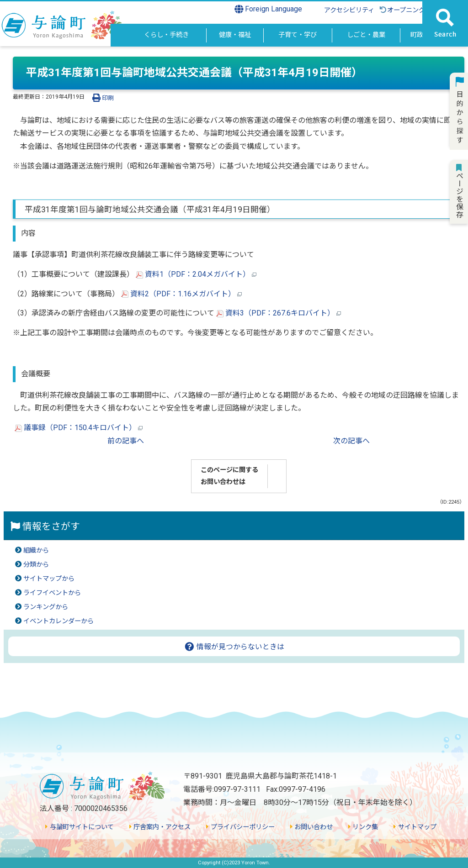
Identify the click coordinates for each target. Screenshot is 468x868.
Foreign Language (269, 9)
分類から (36, 565)
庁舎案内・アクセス (160, 827)
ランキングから (46, 607)
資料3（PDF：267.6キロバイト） (279, 313)
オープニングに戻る (412, 10)
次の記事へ (351, 441)
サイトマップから (49, 579)
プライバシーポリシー (240, 827)
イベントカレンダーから (58, 621)
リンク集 (363, 827)
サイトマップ (415, 827)
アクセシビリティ (349, 10)
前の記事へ (126, 441)
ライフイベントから (52, 593)
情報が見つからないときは (234, 647)
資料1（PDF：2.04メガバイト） (196, 274)
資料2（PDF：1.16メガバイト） (181, 294)
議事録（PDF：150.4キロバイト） (79, 428)
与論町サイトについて (79, 827)
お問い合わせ (311, 827)
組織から (36, 550)
